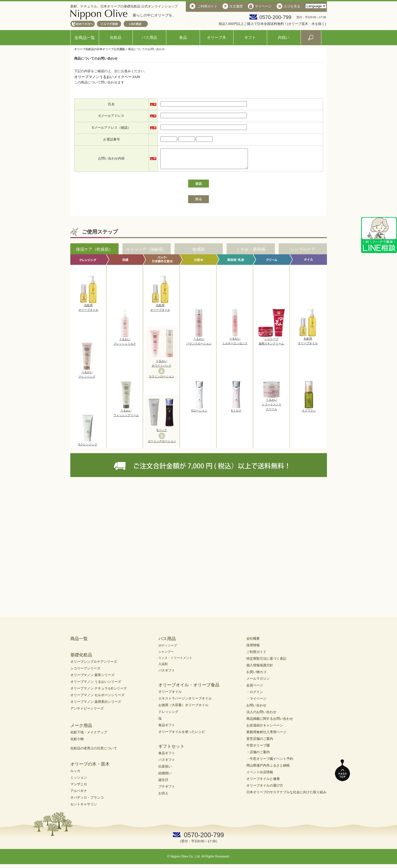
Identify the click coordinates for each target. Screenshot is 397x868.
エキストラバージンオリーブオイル (185, 702)
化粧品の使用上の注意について (94, 752)
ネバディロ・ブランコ (87, 801)
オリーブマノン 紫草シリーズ (93, 679)
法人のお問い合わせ (261, 716)
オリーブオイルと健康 (263, 783)
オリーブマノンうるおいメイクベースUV (107, 77)
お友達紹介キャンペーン (265, 729)
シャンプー (166, 656)
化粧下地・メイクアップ (89, 736)
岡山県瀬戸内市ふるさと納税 (268, 769)
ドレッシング (168, 716)
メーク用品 (81, 729)
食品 (183, 37)
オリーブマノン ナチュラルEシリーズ (99, 692)
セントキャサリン (84, 808)
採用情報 (253, 649)
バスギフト (167, 674)
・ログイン (255, 696)
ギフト (250, 37)
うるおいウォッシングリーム (126, 415)
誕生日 (163, 784)
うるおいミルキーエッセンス (235, 343)
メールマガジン (258, 682)
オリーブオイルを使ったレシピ (182, 736)
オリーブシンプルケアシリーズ (94, 665)
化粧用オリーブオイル (88, 310)
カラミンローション (162, 380)
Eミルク (236, 413)
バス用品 (149, 37)
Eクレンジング (88, 447)
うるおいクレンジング (87, 377)
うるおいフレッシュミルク (125, 344)
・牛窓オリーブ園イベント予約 (270, 763)
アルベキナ (79, 795)
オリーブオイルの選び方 (265, 789)
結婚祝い (165, 777)
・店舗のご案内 (258, 756)
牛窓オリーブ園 (258, 749)
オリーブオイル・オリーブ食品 (189, 689)
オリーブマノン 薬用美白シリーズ (96, 706)
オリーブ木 (216, 37)
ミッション (79, 781)
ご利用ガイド (256, 656)
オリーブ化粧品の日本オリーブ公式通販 (100, 49)
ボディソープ (168, 649)
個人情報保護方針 (260, 669)
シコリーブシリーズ (85, 672)
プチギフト (167, 790)
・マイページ (256, 702)
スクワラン (309, 413)
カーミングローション (162, 445)
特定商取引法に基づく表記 (266, 662)
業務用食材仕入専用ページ (266, 736)
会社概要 (253, 642)
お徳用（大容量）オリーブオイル (183, 709)
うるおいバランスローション (199, 343)
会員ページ (255, 689)
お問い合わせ (256, 709)
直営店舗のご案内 (260, 743)
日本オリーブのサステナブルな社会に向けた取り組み (286, 796)
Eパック (162, 434)
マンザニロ (79, 788)
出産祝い (165, 770)
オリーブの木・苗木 (90, 768)
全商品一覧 (85, 38)
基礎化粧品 (81, 659)
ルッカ (75, 775)
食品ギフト (167, 729)
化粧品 (116, 37)
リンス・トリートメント (175, 662)
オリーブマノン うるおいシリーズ (96, 685)
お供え (163, 797)
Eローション (199, 413)
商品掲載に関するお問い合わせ (270, 722)
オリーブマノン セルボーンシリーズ (98, 699)
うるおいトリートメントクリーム (272, 407)
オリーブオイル (170, 696)
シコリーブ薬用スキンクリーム (272, 343)
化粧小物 (77, 743)
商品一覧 (79, 643)
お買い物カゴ (256, 676)
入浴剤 (163, 668)
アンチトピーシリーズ (87, 712)
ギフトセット (171, 750)
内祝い (284, 37)
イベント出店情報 (260, 776)
